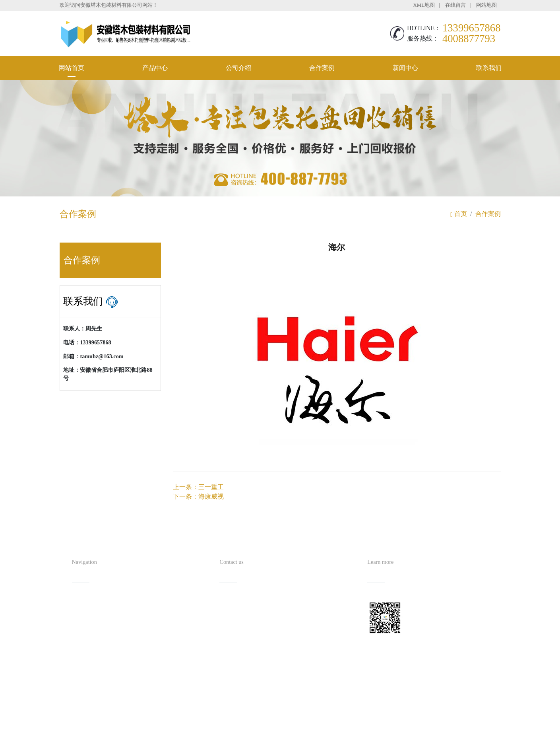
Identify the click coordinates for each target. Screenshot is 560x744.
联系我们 (489, 68)
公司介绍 (238, 68)
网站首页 (72, 68)
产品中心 (155, 68)
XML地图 (424, 5)
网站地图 (486, 5)
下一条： (198, 496)
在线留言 (455, 5)
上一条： (198, 487)
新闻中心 (405, 68)
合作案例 (322, 68)
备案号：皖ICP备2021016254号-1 (316, 722)
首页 (459, 214)
